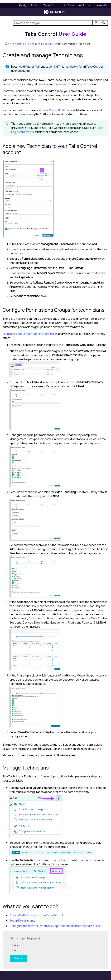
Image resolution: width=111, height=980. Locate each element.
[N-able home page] (55, 14)
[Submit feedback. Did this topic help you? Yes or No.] (55, 949)
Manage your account (40, 44)
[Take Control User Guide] (52, 5)
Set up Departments (22, 921)
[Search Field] (60, 23)
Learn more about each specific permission (30, 334)
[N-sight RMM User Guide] (28, 5)
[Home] (55, 34)
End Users (57, 110)
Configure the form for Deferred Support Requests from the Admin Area (55, 926)
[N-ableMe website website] (102, 5)
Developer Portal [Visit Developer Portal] (79, 5)
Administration (18, 44)
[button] (96, 23)
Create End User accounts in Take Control (36, 915)
